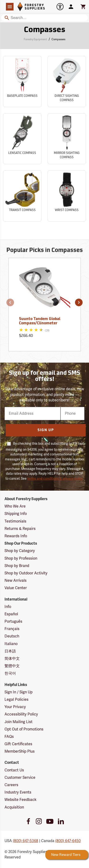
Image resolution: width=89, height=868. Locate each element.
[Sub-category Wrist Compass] (67, 196)
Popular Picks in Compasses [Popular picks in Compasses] (45, 251)
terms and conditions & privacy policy (55, 479)
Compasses (58, 39)
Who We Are (15, 506)
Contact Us (14, 770)
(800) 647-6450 (68, 841)
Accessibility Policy (21, 714)
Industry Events (18, 792)
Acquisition (14, 807)
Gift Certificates (18, 744)
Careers (11, 785)
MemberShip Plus (20, 751)
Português (13, 621)
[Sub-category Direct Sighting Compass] (67, 81)
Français (12, 629)
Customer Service (20, 778)
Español (11, 614)
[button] (10, 302)
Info (8, 607)
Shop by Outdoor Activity (26, 573)
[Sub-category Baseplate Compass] (22, 81)
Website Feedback (21, 800)
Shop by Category (20, 551)
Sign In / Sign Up (19, 692)
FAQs (9, 737)
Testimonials (15, 521)
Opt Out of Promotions (24, 729)
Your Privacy (15, 707)
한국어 (10, 673)
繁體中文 (12, 666)
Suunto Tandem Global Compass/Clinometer (40, 321)
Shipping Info (16, 514)
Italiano (11, 644)
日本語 (10, 651)
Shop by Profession (21, 558)
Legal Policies (16, 700)
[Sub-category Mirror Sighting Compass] (67, 139)
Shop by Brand (17, 566)
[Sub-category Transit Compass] (22, 196)
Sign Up (46, 430)
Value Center (16, 588)
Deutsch (12, 636)
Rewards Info (16, 536)
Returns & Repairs (20, 529)
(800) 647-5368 (26, 841)
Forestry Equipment (35, 39)
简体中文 (12, 659)
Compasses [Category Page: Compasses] (45, 30)
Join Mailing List (19, 722)
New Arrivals (16, 581)
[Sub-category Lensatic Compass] (22, 139)
